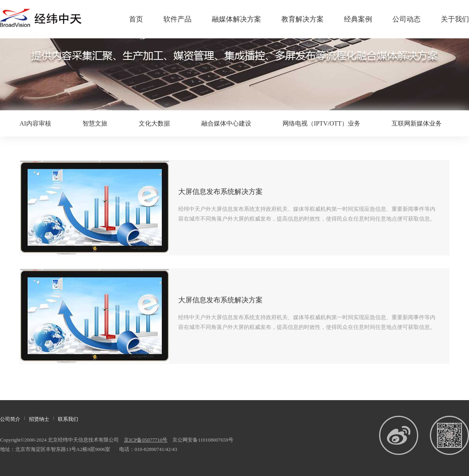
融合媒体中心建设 (226, 123)
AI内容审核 (35, 123)
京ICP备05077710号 (146, 440)
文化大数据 (154, 123)
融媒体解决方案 (236, 19)
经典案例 (358, 19)
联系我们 (68, 419)
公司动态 (406, 19)
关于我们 (455, 19)
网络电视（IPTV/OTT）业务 (321, 123)
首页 (136, 19)
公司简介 (10, 419)
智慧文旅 (95, 123)
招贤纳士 (39, 419)
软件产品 (177, 19)
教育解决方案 (303, 19)
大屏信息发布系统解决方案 (220, 192)
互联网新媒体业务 (417, 123)
